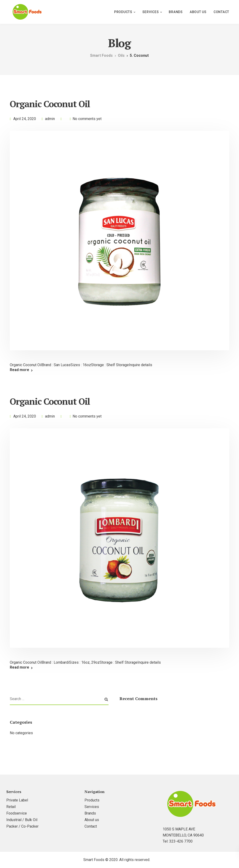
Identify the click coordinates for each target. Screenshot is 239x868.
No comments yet (87, 119)
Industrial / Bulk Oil (22, 820)
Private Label (17, 800)
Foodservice (17, 813)
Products (123, 12)
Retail (11, 807)
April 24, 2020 (25, 119)
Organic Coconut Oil (50, 104)
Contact (221, 12)
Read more (19, 370)
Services (151, 12)
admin (50, 119)
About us (198, 12)
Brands (176, 12)
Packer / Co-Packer (22, 826)
